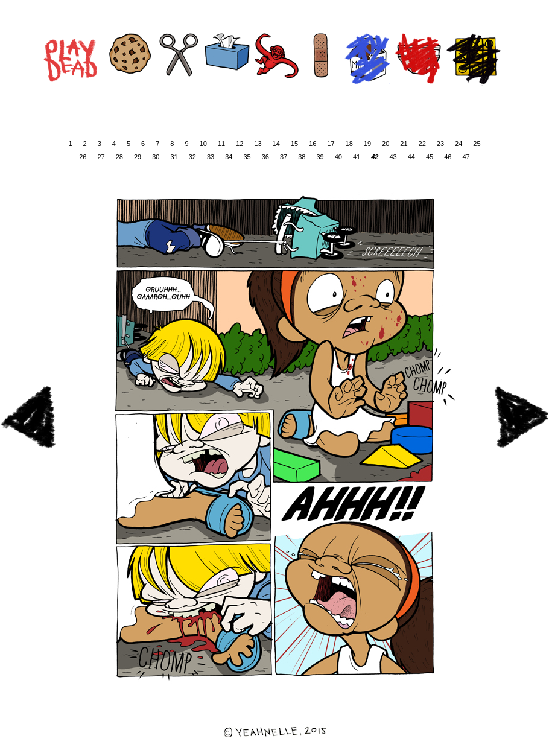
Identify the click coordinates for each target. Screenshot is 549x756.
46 (448, 157)
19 (367, 144)
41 (357, 157)
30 (156, 157)
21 (404, 144)
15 (294, 144)
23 (440, 144)
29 (138, 157)
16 (313, 144)
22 (422, 144)
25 (477, 144)
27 (101, 157)
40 (338, 157)
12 (240, 144)
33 (211, 157)
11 (221, 144)
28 (119, 157)
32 (192, 157)
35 (247, 157)
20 (386, 144)
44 (411, 157)
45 (430, 157)
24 (459, 144)
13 (258, 144)
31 (174, 157)
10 (203, 144)
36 (265, 157)
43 (393, 157)
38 (302, 157)
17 (331, 144)
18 (349, 144)
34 (229, 157)
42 (375, 157)
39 (320, 157)
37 (284, 157)
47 (466, 157)
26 (83, 157)
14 (276, 144)
